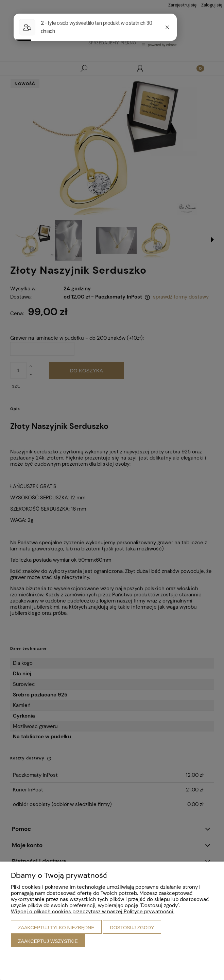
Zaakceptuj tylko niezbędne (56, 928)
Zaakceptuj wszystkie (48, 941)
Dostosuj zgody (132, 928)
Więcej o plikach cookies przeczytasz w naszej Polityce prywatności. (93, 912)
